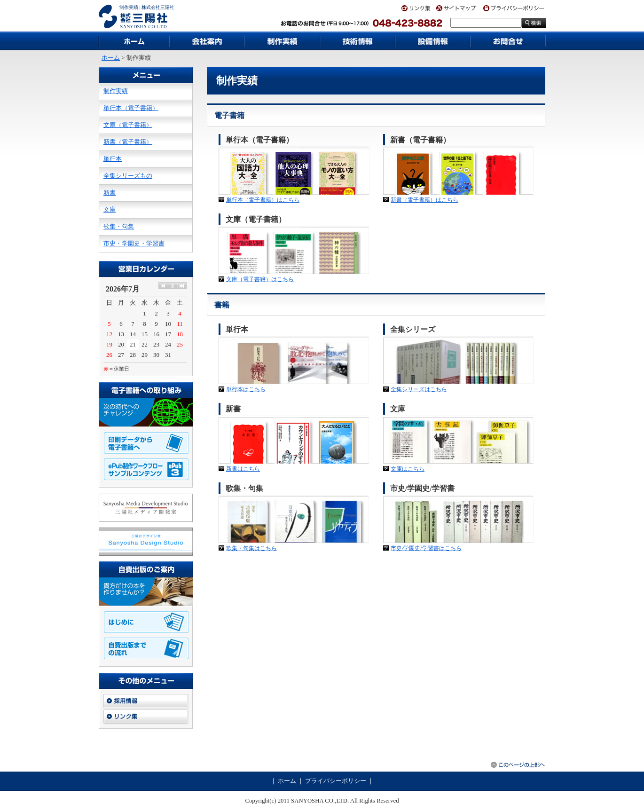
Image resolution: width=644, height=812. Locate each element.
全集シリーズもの (128, 176)
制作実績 (116, 91)
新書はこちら (243, 469)
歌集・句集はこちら (251, 548)
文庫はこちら (408, 469)
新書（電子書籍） (128, 142)
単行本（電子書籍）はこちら (263, 200)
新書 (110, 193)
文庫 (110, 210)
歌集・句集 (119, 227)
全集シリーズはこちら (419, 389)
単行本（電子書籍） (131, 108)
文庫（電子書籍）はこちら (260, 279)
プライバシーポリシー (336, 781)
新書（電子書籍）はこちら (424, 200)
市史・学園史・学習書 (134, 244)
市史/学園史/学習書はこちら (426, 548)
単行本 (113, 159)
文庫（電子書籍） (128, 125)
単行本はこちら (246, 389)
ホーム (111, 58)
